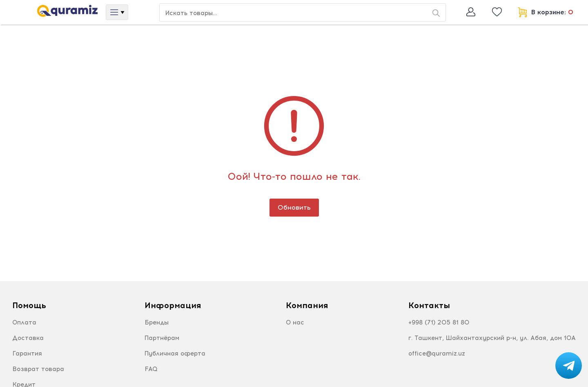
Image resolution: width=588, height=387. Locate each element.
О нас (295, 322)
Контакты (429, 305)
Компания (307, 305)
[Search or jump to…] (303, 12)
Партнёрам (162, 338)
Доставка (28, 338)
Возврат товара (38, 369)
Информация (173, 305)
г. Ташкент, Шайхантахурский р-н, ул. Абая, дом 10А (492, 338)
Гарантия (27, 353)
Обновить (294, 207)
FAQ (151, 369)
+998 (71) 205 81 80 (439, 322)
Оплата (24, 322)
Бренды (157, 322)
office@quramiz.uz (437, 353)
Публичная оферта (175, 353)
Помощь (29, 305)
